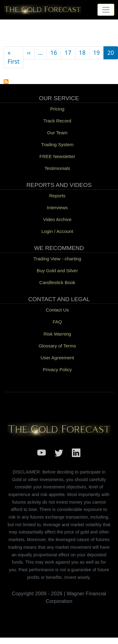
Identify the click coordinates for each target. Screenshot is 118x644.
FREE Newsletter (57, 156)
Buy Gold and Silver (57, 271)
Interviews (57, 208)
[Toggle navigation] (106, 10)
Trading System (57, 144)
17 (68, 53)
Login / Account (57, 231)
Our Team (57, 133)
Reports (57, 196)
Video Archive (57, 219)
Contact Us (57, 310)
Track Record (57, 121)
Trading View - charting (57, 259)
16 (54, 53)
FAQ (57, 322)
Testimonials (57, 168)
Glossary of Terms (57, 346)
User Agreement (57, 358)
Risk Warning (57, 334)
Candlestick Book (57, 282)
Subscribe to (6, 82)
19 (96, 53)
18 (82, 53)
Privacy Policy (57, 370)
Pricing (57, 109)
